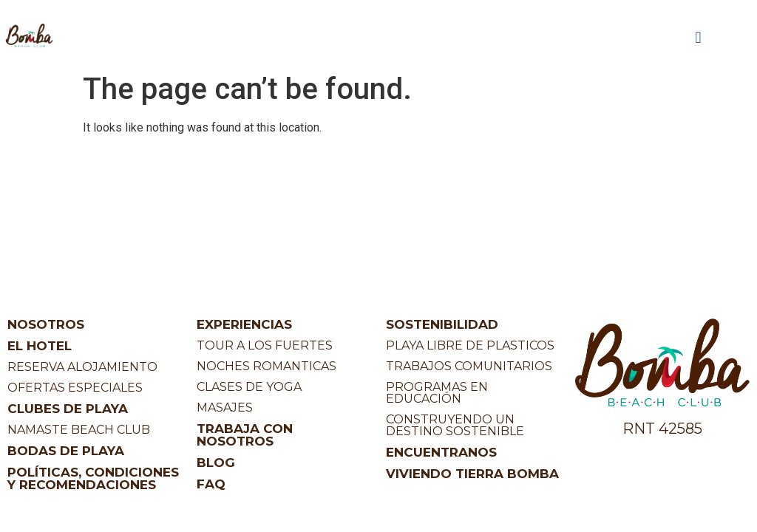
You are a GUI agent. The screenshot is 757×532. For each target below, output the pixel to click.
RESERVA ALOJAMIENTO (82, 367)
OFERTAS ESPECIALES (75, 388)
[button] (698, 38)
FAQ (211, 484)
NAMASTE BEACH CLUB (79, 430)
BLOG (216, 463)
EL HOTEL (40, 346)
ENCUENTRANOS (441, 452)
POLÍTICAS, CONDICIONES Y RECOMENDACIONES (93, 478)
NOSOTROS (46, 324)
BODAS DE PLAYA (66, 451)
